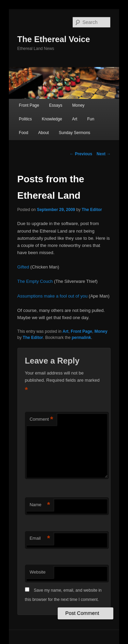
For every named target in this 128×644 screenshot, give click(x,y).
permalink (81, 338)
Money (79, 105)
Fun (91, 119)
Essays (56, 105)
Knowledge (52, 119)
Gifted (23, 267)
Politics (25, 119)
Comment (41, 419)
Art (75, 119)
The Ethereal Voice (54, 39)
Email (40, 538)
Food (23, 133)
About (44, 133)
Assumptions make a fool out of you (53, 296)
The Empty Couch (36, 281)
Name (40, 505)
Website (38, 572)
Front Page (29, 105)
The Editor (92, 210)
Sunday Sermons (74, 133)
